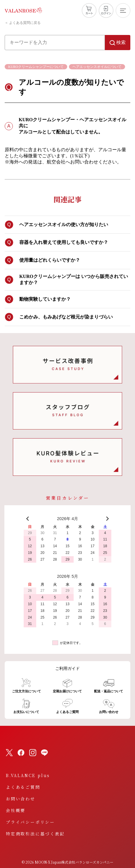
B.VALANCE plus (28, 775)
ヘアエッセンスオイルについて (97, 67)
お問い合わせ (21, 799)
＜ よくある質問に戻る (23, 23)
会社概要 (16, 810)
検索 (118, 43)
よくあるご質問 (23, 787)
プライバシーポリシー (30, 822)
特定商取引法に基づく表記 (35, 834)
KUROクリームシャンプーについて (36, 67)
